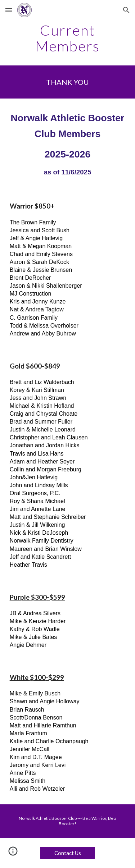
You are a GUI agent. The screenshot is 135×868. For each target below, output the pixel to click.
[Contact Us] (67, 853)
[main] (68, 38)
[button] (9, 10)
